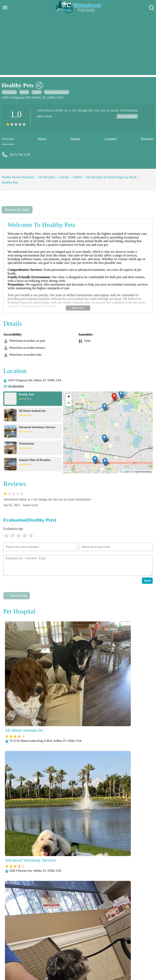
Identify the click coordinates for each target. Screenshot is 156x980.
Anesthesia (76, 949)
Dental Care (125, 949)
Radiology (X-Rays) (101, 959)
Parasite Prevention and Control (30, 959)
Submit (142, 896)
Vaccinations (66, 965)
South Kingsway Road (57, 92)
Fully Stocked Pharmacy (28, 954)
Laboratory (54, 954)
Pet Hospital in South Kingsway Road (111, 177)
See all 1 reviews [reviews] (127, 117)
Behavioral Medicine (100, 949)
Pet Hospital (9, 92)
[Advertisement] (78, 46)
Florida (24, 92)
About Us (30, 949)
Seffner (37, 92)
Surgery (141, 959)
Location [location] (111, 139)
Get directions (16, 386)
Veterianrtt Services (52, 949)
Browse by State (17, 210)
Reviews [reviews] (147, 139)
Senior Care (125, 959)
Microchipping (74, 954)
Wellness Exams (88, 965)
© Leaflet (125, 472)
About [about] (42, 139)
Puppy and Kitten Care (69, 959)
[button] (114, 397)
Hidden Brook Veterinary (18, 177)
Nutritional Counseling (102, 954)
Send (147, 581)
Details (75, 139)
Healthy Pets (10, 182)
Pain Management (133, 954)
